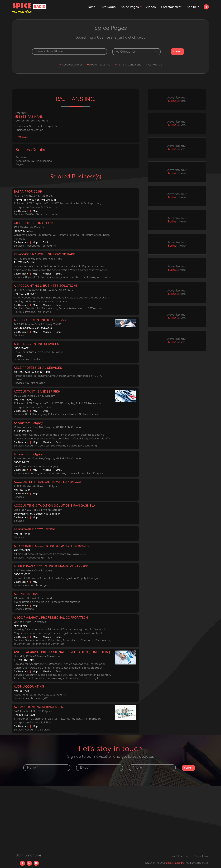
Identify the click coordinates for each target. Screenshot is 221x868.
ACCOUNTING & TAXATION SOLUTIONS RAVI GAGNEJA (54, 505)
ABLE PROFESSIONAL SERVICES (38, 368)
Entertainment (171, 7)
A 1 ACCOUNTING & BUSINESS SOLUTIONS (46, 286)
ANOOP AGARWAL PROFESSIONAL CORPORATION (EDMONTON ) (62, 652)
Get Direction (21, 211)
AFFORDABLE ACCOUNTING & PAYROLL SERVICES (51, 546)
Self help (193, 7)
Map (35, 211)
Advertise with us (71, 64)
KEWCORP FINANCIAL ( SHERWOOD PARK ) (45, 254)
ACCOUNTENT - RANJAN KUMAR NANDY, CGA (47, 482)
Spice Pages (130, 7)
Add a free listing (99, 64)
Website (23, 137)
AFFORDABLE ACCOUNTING (35, 529)
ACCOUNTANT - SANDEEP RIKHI (37, 391)
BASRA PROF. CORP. (28, 191)
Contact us (154, 64)
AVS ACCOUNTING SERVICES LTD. (39, 707)
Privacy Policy (174, 856)
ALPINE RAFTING (26, 594)
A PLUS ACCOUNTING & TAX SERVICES (43, 320)
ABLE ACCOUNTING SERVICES (36, 344)
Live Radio (108, 7)
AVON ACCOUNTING (29, 686)
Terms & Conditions (128, 64)
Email (46, 242)
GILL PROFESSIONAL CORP (34, 223)
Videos (151, 7)
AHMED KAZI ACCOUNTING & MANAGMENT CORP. (51, 566)
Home (91, 7)
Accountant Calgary (28, 423)
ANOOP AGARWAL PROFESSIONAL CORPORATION (51, 617)
